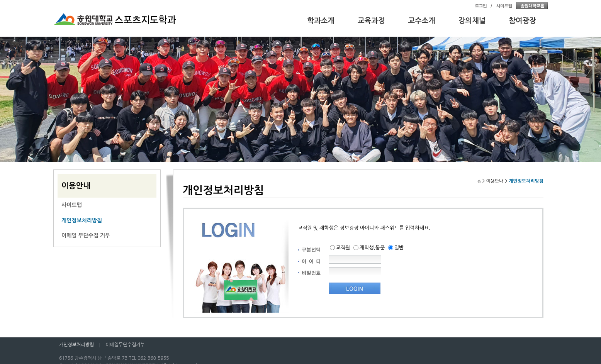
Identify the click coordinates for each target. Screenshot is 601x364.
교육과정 (371, 21)
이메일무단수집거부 (125, 345)
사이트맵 (72, 205)
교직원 (343, 248)
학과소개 (321, 21)
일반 (399, 248)
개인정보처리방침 (82, 220)
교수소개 (422, 21)
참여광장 (523, 21)
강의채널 (472, 21)
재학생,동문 (372, 248)
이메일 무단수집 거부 (86, 235)
